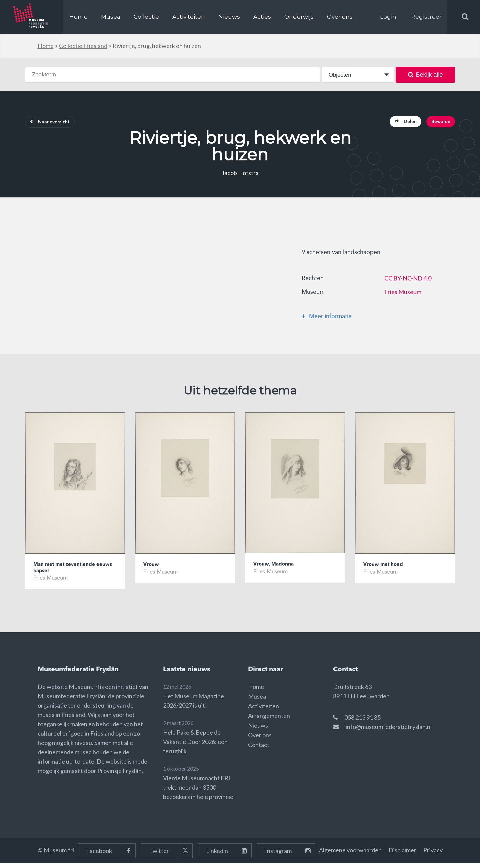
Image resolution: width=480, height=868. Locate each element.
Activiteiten (189, 17)
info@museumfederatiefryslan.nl (389, 731)
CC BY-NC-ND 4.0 (408, 280)
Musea (111, 17)
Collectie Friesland (83, 46)
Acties (262, 17)
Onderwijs (299, 17)
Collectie (146, 17)
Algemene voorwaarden (350, 855)
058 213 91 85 (362, 722)
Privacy (433, 855)
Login (388, 17)
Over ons (340, 17)
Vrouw (152, 568)
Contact (259, 749)
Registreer (426, 17)
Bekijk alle (425, 75)
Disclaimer (402, 855)
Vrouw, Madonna (277, 567)
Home (78, 17)
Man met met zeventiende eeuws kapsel (69, 571)
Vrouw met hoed (386, 568)
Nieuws (229, 17)
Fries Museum (403, 294)
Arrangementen (269, 720)
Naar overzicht (55, 123)
